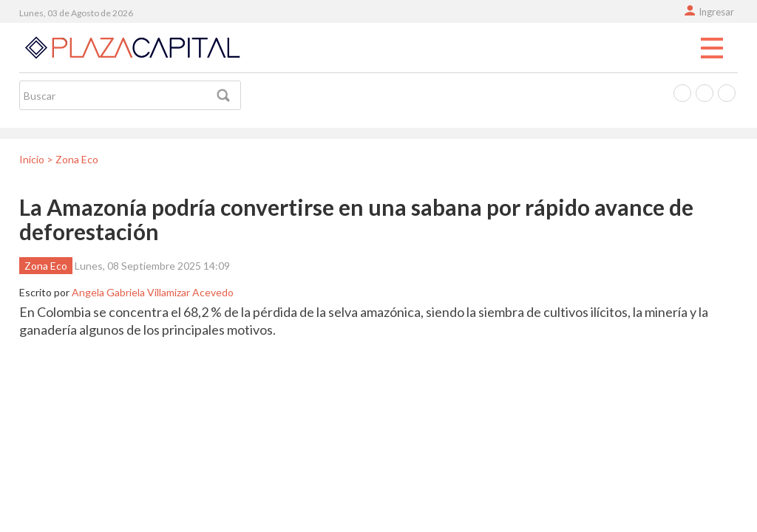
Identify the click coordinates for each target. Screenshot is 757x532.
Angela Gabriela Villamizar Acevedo (153, 292)
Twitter (705, 93)
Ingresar (716, 12)
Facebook (682, 93)
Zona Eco (46, 266)
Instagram (727, 93)
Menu (712, 49)
